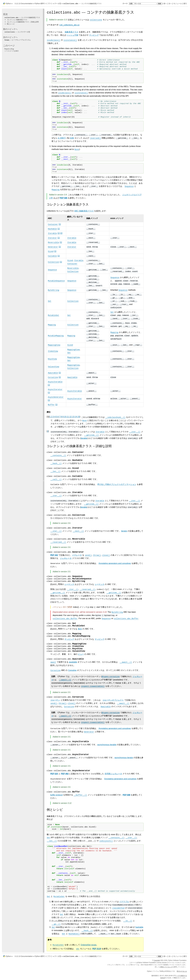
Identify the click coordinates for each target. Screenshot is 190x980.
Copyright (157, 960)
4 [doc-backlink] (55, 417)
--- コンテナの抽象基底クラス (82, 4)
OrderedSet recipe (89, 945)
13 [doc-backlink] (73, 417)
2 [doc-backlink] (52, 417)
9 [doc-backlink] (63, 417)
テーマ (130, 4)
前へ (165, 4)
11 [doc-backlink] (68, 417)
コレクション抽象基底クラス (17, 20)
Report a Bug (9, 49)
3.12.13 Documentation (24, 4)
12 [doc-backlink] (71, 417)
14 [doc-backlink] (76, 417)
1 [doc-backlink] (50, 417)
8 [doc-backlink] (61, 417)
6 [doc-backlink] (58, 417)
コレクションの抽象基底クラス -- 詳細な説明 (23, 22)
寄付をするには (182, 971)
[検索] (147, 4)
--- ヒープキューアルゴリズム (18, 40)
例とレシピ (11, 24)
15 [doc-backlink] (79, 417)
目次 (5, 14)
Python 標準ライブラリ (44, 4)
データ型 (58, 4)
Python (8, 4)
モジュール (178, 4)
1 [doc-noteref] (60, 224)
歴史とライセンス (166, 967)
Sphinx (163, 978)
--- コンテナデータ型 (17, 32)
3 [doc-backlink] (53, 417)
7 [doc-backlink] (60, 417)
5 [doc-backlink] (57, 417)
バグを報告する (182, 976)
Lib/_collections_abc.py (69, 25)
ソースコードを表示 (11, 51)
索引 (185, 4)
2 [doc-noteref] (61, 233)
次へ (170, 4)
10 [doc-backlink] (65, 417)
